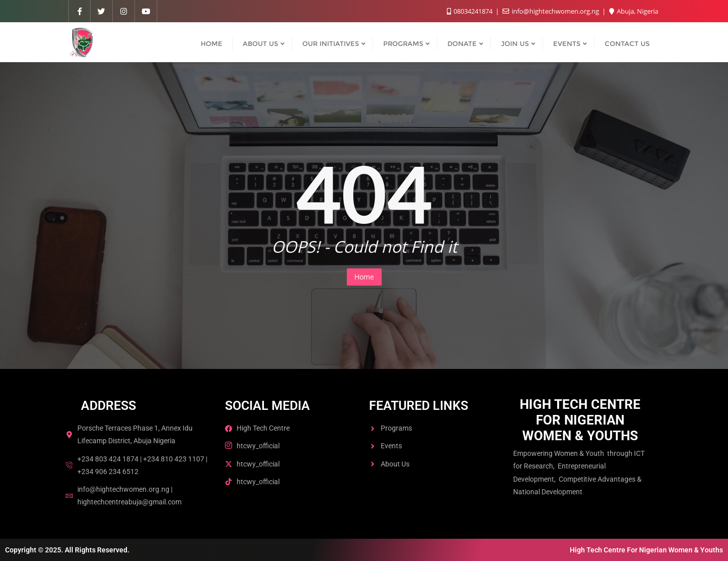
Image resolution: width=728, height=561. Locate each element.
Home (364, 277)
